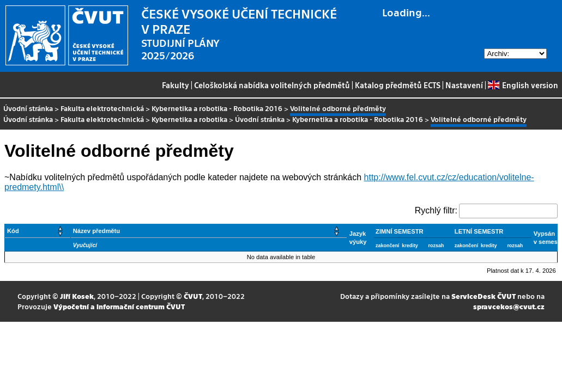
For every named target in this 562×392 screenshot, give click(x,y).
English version (523, 85)
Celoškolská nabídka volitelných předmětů (272, 85)
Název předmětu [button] (96, 231)
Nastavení (464, 85)
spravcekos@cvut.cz (509, 306)
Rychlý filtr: (436, 210)
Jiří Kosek (77, 296)
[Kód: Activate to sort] (38, 231)
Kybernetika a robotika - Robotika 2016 (217, 108)
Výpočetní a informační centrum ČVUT (119, 306)
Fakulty (176, 85)
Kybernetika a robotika (189, 119)
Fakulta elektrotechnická (102, 108)
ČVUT (193, 296)
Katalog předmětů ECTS (398, 85)
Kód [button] (13, 231)
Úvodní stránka (28, 108)
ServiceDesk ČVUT (484, 296)
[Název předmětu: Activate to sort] (209, 231)
